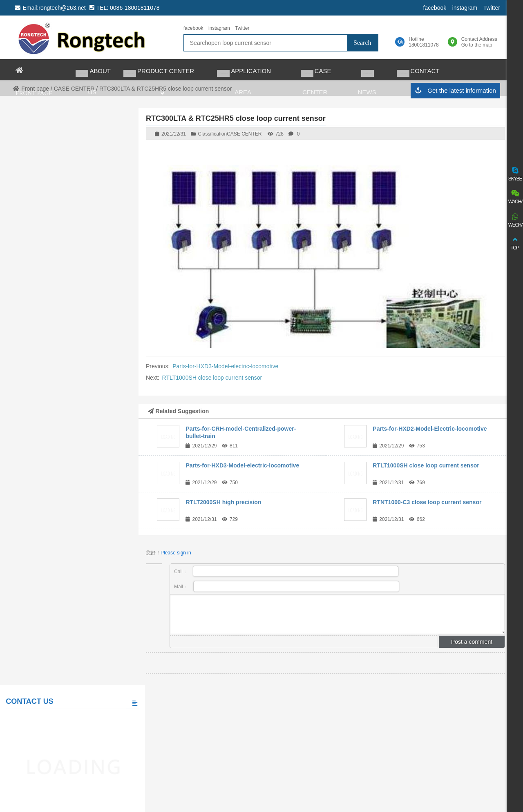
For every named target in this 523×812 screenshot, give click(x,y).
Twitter (491, 8)
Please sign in (176, 553)
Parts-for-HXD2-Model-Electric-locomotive (430, 429)
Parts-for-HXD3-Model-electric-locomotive (225, 366)
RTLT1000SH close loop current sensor (212, 378)
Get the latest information (455, 91)
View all (64, 533)
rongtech (82, 38)
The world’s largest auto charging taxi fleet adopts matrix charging (87, 485)
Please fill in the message (64, 380)
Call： (286, 571)
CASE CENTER (244, 134)
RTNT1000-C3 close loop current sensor (427, 502)
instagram (464, 8)
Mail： (287, 586)
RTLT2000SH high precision (223, 502)
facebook (435, 8)
